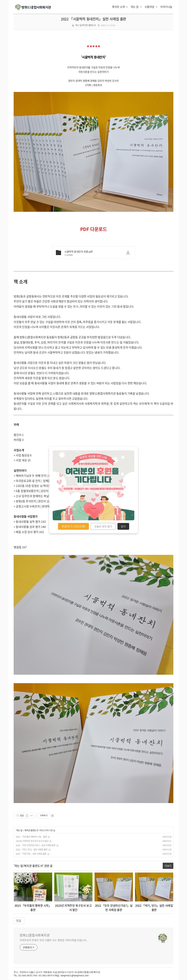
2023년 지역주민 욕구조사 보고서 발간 (32, 841)
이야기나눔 (166, 7)
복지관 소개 (120, 7)
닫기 (123, 526)
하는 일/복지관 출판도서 (86, 25)
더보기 (168, 866)
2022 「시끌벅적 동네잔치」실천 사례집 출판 (93, 19)
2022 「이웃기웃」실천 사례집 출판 (31, 854)
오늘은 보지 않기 (103, 526)
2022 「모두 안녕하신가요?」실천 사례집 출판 (36, 845)
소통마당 (151, 7)
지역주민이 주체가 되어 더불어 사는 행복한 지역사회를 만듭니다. (53, 940)
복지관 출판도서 (31, 830)
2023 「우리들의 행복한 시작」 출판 (31, 837)
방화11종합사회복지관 (35, 935)
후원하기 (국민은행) (73, 526)
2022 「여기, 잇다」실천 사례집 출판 (31, 850)
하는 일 (136, 7)
